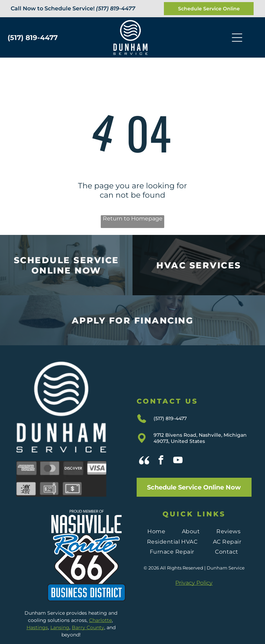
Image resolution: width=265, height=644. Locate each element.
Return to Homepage (133, 219)
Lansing (60, 627)
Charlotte (100, 620)
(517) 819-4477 (116, 8)
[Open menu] (237, 38)
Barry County (88, 627)
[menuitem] (156, 531)
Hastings (37, 627)
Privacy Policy (194, 583)
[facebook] (161, 461)
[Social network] (144, 461)
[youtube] (178, 461)
